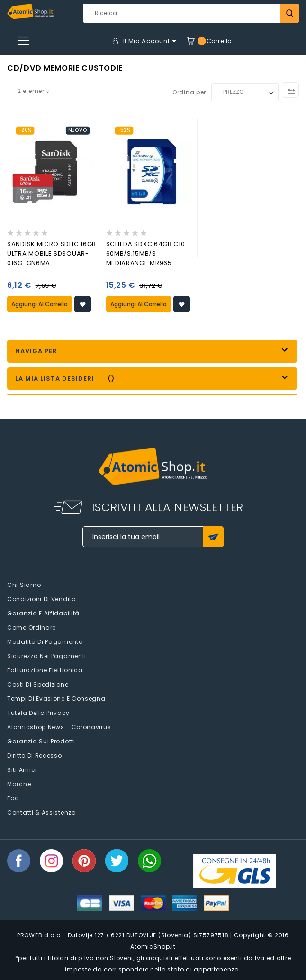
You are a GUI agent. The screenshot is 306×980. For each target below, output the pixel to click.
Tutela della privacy (38, 713)
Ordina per (189, 92)
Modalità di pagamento (45, 642)
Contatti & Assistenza (42, 812)
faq (13, 798)
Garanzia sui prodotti (41, 741)
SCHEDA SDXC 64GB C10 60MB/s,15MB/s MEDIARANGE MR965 (146, 253)
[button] (83, 304)
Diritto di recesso (35, 756)
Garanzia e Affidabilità (43, 613)
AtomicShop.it (153, 947)
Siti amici (22, 770)
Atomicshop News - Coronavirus (59, 727)
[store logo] (31, 12)
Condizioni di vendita (42, 599)
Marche (19, 784)
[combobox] (191, 13)
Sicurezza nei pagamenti (47, 656)
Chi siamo (24, 585)
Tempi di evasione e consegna (56, 699)
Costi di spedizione (38, 684)
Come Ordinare (31, 627)
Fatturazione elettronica (45, 670)
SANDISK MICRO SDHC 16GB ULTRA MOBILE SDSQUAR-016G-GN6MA (52, 253)
